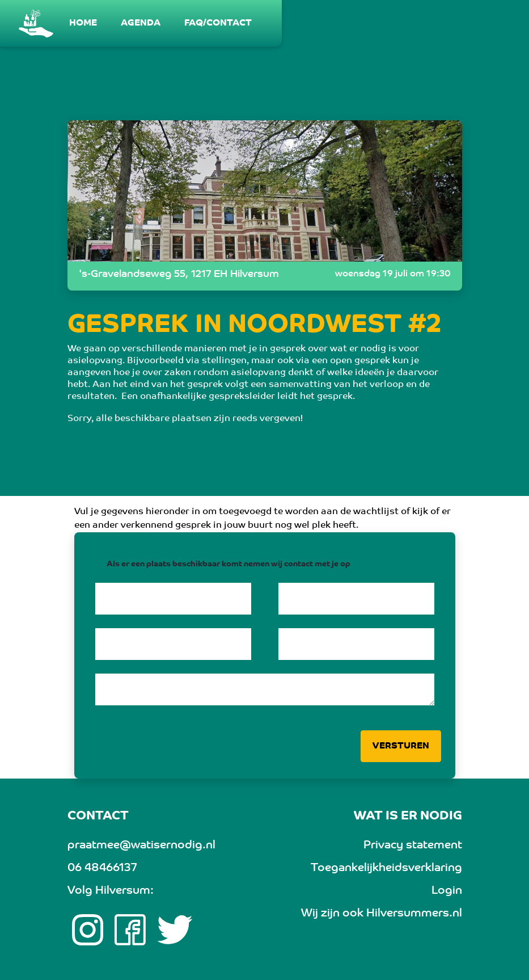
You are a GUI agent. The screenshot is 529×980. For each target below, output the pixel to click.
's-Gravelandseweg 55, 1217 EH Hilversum (179, 275)
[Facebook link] (130, 930)
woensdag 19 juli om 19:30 (393, 274)
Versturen (401, 746)
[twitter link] (175, 930)
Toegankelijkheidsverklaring (386, 868)
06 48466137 (102, 868)
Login (447, 891)
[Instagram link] (88, 930)
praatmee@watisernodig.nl (141, 846)
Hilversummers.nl (414, 914)
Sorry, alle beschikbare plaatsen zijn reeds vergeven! (185, 419)
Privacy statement (413, 846)
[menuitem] (84, 23)
